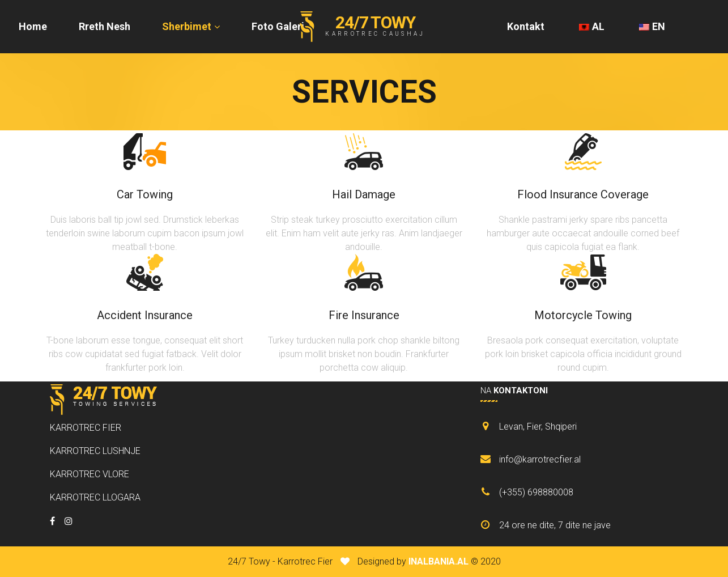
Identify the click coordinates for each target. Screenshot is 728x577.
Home (33, 26)
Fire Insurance (364, 315)
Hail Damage (364, 194)
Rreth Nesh (105, 26)
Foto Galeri (278, 26)
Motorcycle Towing (583, 315)
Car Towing (145, 194)
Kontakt (526, 26)
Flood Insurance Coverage (583, 194)
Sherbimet (187, 26)
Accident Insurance (145, 315)
